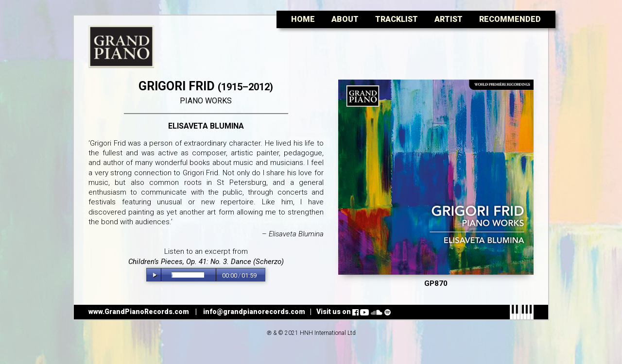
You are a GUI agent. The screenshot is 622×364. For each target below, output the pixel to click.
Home (303, 19)
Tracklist (397, 19)
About (345, 19)
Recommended (510, 19)
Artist (449, 19)
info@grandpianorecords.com (254, 312)
